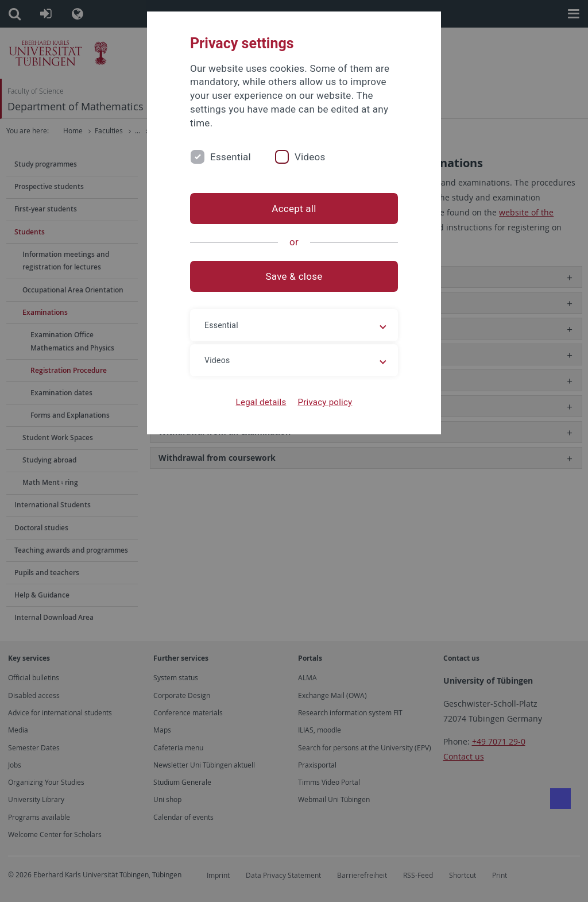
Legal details (261, 402)
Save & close (294, 276)
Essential (231, 157)
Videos (310, 157)
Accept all (294, 209)
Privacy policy (325, 402)
